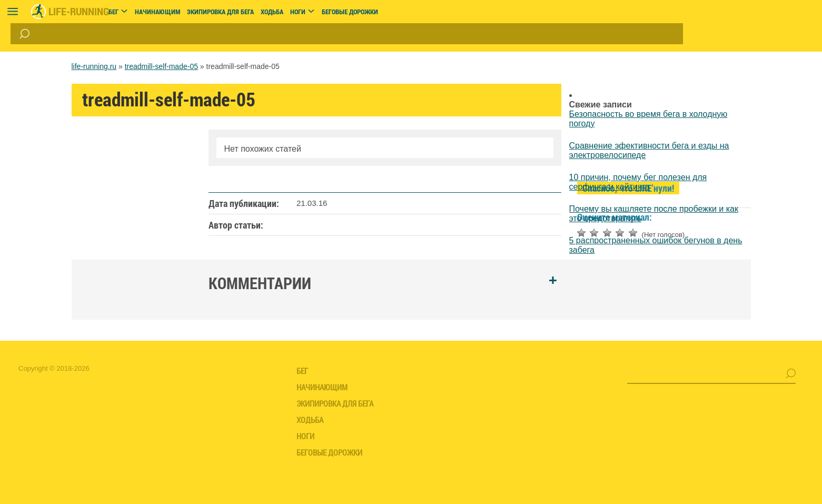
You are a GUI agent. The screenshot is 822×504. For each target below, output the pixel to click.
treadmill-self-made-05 (161, 66)
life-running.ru (94, 66)
